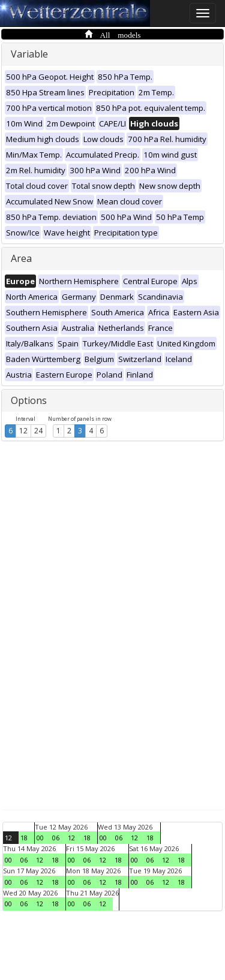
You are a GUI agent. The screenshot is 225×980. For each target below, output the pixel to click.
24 (38, 431)
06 (56, 838)
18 (24, 838)
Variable (29, 54)
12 (23, 431)
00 (40, 838)
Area (21, 258)
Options (29, 400)
